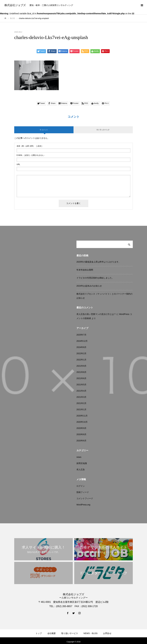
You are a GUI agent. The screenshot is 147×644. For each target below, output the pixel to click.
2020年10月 (82, 422)
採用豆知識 (82, 463)
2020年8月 (81, 434)
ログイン (81, 486)
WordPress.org (83, 505)
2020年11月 (82, 416)
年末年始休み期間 (85, 270)
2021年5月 (81, 385)
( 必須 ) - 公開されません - (31, 155)
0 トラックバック (103, 130)
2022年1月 (81, 360)
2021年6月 (81, 378)
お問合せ (107, 633)
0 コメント (44, 130)
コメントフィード (85, 498)
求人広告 (81, 470)
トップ (39, 633)
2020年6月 (81, 441)
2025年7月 (81, 335)
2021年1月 (81, 409)
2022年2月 (81, 353)
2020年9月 (81, 428)
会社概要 (52, 633)
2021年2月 (81, 403)
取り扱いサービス (70, 633)
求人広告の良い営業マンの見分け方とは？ (96, 314)
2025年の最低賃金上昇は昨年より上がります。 (98, 262)
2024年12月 (82, 341)
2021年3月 (81, 397)
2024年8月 (81, 347)
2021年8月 (81, 372)
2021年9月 (81, 366)
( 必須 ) (29, 146)
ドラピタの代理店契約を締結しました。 (95, 278)
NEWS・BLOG (91, 633)
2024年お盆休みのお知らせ (89, 286)
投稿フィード (83, 492)
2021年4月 (81, 391)
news (79, 457)
